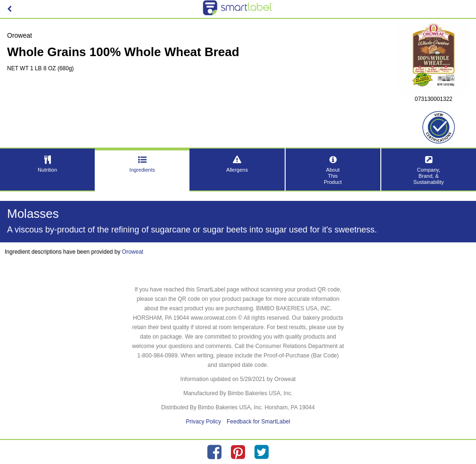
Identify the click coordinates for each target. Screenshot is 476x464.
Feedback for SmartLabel (259, 422)
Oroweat (133, 252)
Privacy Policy (203, 422)
